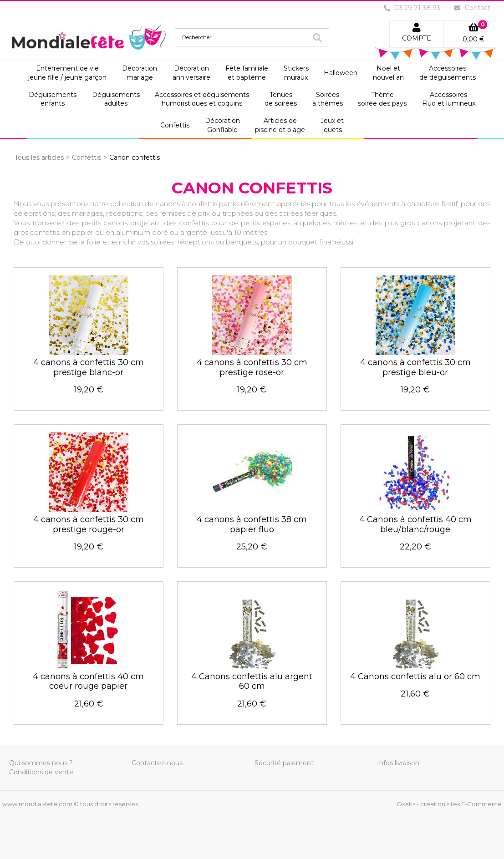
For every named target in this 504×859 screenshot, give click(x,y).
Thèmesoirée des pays (382, 99)
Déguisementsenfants (53, 99)
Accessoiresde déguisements (448, 73)
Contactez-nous (157, 763)
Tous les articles (39, 158)
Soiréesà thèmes (328, 99)
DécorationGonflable (222, 125)
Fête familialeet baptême (247, 73)
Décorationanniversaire (191, 73)
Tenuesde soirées (281, 99)
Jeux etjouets (332, 125)
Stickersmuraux (296, 73)
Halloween (341, 73)
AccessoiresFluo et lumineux (449, 99)
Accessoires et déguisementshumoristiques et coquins (202, 99)
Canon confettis (135, 158)
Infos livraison (398, 763)
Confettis (175, 125)
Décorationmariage (140, 73)
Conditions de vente (41, 772)
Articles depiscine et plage (280, 125)
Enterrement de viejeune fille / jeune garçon (67, 73)
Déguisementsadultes (116, 99)
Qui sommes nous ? (41, 763)
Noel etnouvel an (388, 73)
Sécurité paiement (284, 763)
